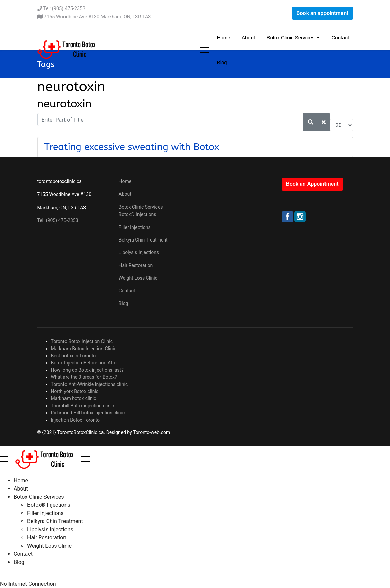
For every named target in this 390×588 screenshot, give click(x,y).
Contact (339, 38)
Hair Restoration (136, 265)
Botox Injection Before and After (85, 363)
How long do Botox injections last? (87, 370)
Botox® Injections (138, 214)
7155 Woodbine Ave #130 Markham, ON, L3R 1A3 (97, 17)
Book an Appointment (312, 184)
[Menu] (205, 50)
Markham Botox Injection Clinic (84, 349)
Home (223, 38)
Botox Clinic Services (290, 38)
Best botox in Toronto (73, 356)
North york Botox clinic (75, 391)
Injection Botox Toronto (75, 420)
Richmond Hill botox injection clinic (88, 413)
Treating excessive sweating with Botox (132, 147)
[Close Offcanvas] (86, 459)
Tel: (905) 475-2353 (64, 9)
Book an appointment (322, 13)
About (248, 38)
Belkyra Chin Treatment (143, 240)
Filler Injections (135, 227)
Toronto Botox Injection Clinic (82, 341)
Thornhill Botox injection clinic (82, 406)
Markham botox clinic (74, 398)
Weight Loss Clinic (138, 278)
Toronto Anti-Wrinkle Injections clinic (89, 384)
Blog (221, 62)
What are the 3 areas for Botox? (84, 377)
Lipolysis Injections (139, 252)
